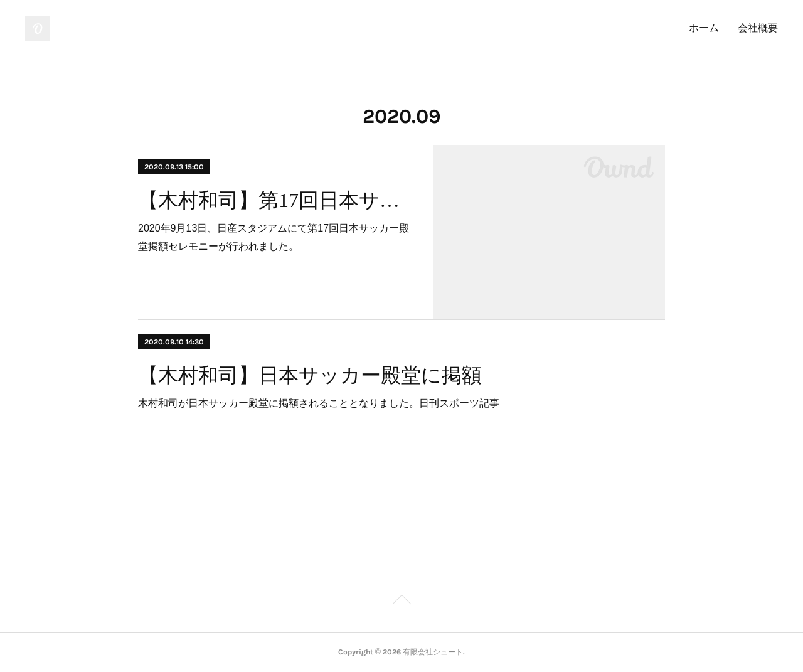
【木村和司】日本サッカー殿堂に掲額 (310, 375)
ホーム (704, 28)
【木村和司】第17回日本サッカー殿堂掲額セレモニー (274, 200)
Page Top (401, 602)
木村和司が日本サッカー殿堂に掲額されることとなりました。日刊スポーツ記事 (319, 403)
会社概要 (758, 28)
